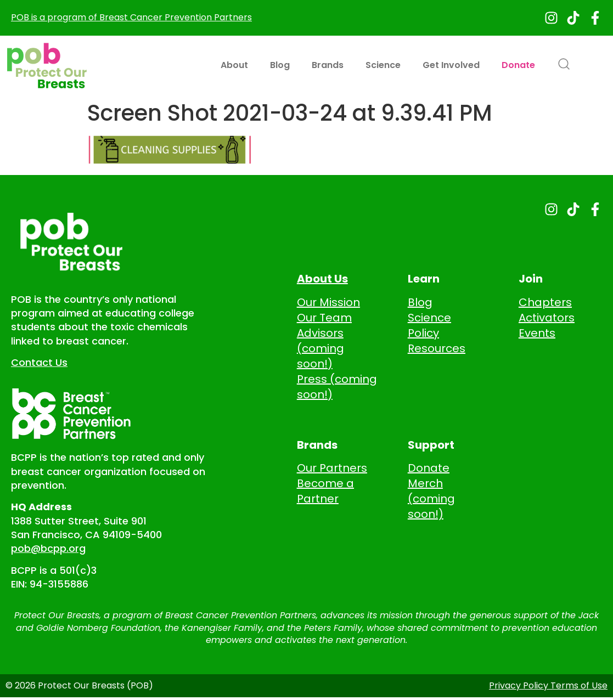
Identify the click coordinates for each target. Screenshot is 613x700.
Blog (280, 65)
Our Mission (328, 302)
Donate (518, 65)
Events (537, 333)
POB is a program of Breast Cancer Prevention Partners (131, 17)
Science (383, 65)
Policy (423, 333)
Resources (437, 348)
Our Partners (332, 468)
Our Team (324, 318)
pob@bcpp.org (48, 548)
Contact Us (39, 362)
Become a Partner (325, 491)
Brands (328, 65)
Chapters (545, 302)
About (234, 65)
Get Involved (451, 65)
